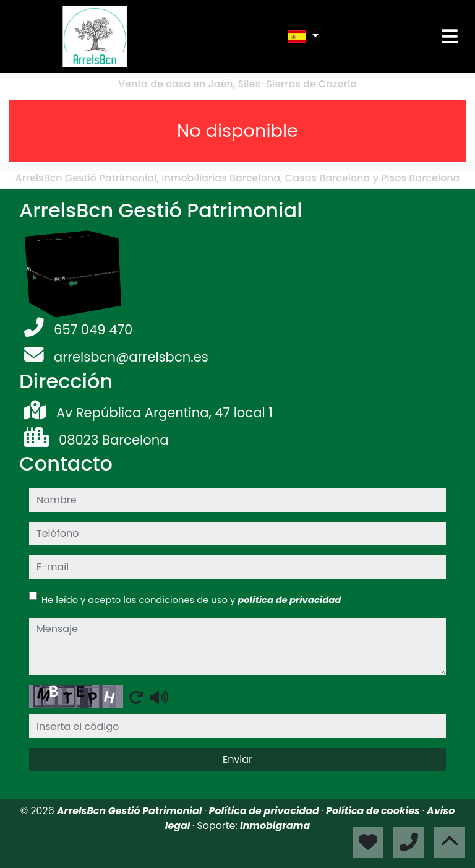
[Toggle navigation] (450, 37)
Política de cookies (374, 811)
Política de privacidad (265, 811)
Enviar (237, 759)
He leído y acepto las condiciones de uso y (191, 600)
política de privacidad (289, 600)
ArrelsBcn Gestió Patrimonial (131, 811)
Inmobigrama (275, 826)
